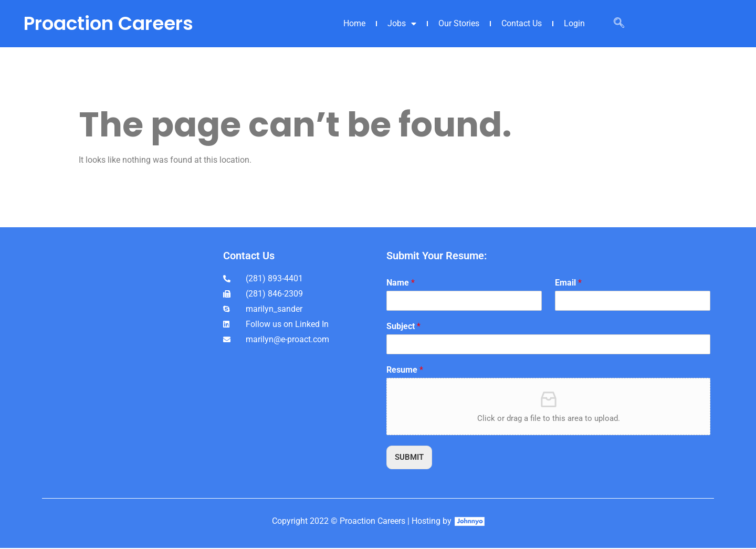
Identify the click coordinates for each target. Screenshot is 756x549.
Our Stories (459, 23)
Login (574, 23)
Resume (405, 370)
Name (401, 283)
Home (354, 23)
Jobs (402, 24)
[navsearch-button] (619, 24)
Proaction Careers (108, 23)
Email (568, 283)
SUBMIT (411, 457)
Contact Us (522, 23)
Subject (403, 326)
